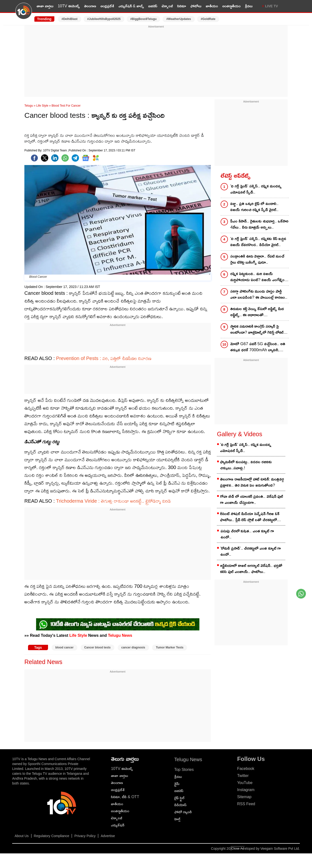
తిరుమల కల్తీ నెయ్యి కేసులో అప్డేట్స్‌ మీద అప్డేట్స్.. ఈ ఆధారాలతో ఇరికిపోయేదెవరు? (257, 312)
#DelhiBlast (70, 19)
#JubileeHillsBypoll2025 (104, 19)
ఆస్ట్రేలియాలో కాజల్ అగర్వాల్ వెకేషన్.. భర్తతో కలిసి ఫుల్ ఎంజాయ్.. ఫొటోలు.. (251, 569)
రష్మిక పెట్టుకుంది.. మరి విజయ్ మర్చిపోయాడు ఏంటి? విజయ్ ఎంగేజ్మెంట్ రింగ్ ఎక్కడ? (259, 277)
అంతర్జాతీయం (231, 6)
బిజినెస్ (153, 6)
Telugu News (120, 635)
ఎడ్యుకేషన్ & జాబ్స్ (131, 6)
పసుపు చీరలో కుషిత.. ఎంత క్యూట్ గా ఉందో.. (247, 534)
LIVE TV (272, 6)
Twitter (243, 776)
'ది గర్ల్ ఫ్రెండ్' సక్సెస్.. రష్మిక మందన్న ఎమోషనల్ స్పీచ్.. (256, 189)
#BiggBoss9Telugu (144, 19)
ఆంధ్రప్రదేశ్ (107, 6)
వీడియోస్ (180, 805)
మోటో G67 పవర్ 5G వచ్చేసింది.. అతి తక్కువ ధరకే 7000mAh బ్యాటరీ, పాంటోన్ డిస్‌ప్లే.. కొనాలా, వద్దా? (258, 347)
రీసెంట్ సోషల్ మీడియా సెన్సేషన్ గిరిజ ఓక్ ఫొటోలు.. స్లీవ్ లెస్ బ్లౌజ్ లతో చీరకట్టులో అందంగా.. (250, 517)
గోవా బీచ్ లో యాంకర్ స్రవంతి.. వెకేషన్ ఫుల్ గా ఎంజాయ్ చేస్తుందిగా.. (252, 499)
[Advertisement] (156, 63)
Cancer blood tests (97, 647)
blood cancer (64, 647)
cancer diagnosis (133, 647)
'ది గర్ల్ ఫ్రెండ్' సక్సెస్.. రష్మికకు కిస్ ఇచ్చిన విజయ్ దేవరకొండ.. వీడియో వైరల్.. (258, 242)
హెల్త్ (177, 819)
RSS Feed (246, 804)
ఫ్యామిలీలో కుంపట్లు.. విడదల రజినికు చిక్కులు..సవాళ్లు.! (246, 465)
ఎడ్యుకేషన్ (118, 825)
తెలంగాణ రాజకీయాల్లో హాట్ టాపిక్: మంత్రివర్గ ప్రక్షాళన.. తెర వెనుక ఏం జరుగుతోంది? (252, 482)
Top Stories (184, 770)
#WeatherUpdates (179, 19)
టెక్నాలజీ (167, 6)
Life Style (42, 106)
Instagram (246, 790)
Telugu (29, 106)
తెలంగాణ (90, 6)
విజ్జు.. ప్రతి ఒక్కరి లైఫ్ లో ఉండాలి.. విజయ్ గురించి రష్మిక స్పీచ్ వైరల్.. (254, 207)
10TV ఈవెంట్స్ (69, 6)
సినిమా (182, 6)
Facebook (246, 769)
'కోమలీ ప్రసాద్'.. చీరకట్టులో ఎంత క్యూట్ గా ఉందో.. (251, 551)
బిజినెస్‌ (179, 791)
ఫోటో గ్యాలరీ (183, 812)
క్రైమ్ (177, 784)
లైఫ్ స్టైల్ (179, 798)
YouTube (245, 783)
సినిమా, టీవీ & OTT (125, 797)
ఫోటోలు (196, 6)
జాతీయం (212, 6)
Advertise (108, 836)
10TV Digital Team (55, 150)
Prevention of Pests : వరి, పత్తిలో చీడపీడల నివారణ (104, 358)
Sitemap (244, 797)
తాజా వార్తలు (45, 6)
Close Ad (238, 848)
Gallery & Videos (240, 434)
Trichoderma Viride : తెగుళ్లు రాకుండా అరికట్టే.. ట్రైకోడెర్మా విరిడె (113, 501)
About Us (22, 836)
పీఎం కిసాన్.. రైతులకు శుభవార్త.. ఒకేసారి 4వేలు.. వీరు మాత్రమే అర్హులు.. (259, 224)
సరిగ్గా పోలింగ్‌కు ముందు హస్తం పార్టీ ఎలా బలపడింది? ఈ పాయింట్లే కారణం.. (259, 294)
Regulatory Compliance (52, 836)
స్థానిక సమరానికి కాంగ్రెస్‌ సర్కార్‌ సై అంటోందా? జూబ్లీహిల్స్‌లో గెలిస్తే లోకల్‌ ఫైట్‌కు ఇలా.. (257, 330)
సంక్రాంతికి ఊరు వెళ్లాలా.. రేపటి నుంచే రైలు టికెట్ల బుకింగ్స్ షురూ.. (257, 259)
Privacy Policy (85, 836)
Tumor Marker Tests (170, 647)
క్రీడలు (249, 6)
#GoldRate (208, 19)
